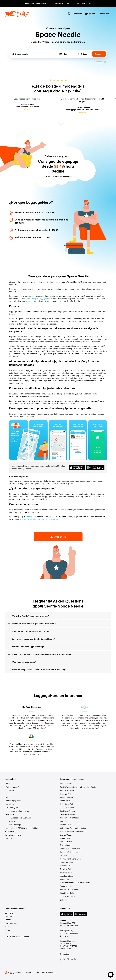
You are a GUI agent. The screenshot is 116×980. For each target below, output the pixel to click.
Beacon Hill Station (68, 790)
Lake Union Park (67, 804)
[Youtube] (72, 959)
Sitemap (8, 838)
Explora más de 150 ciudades (17, 937)
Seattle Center (66, 872)
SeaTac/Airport (66, 835)
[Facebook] (61, 959)
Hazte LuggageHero (13, 801)
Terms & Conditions (13, 835)
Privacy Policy (10, 831)
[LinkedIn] (75, 959)
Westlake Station (67, 876)
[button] (111, 975)
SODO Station (66, 842)
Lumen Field (65, 866)
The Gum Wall (66, 784)
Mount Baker (65, 838)
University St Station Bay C (71, 849)
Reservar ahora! (58, 537)
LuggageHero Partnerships (18, 811)
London (8, 920)
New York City (11, 923)
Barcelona (9, 913)
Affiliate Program (12, 807)
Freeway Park (66, 794)
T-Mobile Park (66, 869)
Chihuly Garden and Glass (71, 859)
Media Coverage (14, 825)
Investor (11, 790)
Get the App (104, 13)
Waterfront (64, 879)
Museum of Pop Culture (70, 818)
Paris (7, 927)
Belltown (64, 900)
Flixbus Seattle (66, 845)
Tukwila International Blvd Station (74, 831)
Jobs (9, 794)
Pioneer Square (66, 825)
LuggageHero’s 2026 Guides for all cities (21, 828)
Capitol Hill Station (68, 896)
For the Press (10, 821)
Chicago (8, 916)
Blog (7, 797)
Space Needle (66, 886)
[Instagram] (68, 959)
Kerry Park (64, 821)
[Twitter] (64, 959)
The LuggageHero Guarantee (19, 818)
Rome (7, 930)
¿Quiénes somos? (12, 787)
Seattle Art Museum (68, 811)
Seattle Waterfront (68, 814)
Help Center (10, 814)
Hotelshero (9, 804)
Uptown (63, 855)
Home (7, 784)
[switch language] (69, 14)
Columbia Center (67, 807)
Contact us (65, 954)
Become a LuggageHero (84, 13)
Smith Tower (65, 801)
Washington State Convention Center (75, 883)
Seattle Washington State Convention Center (78, 787)
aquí (44, 483)
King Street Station (68, 893)
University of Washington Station (73, 828)
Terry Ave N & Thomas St (70, 852)
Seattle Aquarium (67, 862)
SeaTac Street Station (69, 890)
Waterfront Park (67, 797)
